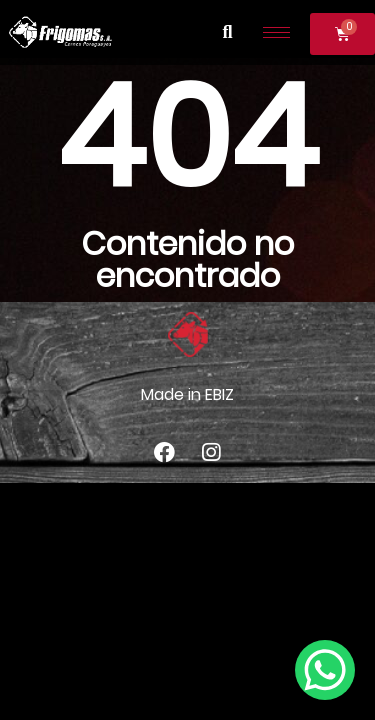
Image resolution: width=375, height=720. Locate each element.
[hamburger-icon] (276, 32)
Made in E (177, 394)
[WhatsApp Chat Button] (325, 670)
